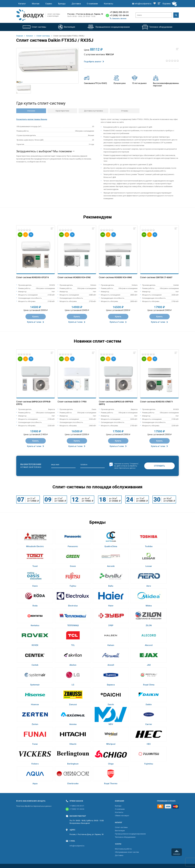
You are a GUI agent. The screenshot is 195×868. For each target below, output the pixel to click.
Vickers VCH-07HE (82, 277)
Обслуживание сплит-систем (127, 852)
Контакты (108, 4)
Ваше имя (55, 465)
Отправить (159, 466)
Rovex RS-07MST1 (164, 402)
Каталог (22, 4)
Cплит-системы (43, 36)
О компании (92, 4)
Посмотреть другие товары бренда (32, 119)
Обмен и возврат (122, 816)
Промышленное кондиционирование (130, 834)
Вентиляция (120, 831)
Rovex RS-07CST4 (40, 277)
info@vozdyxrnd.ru (77, 846)
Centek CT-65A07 (164, 277)
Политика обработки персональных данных (34, 806)
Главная (20, 36)
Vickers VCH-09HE (123, 277)
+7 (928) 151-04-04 (119, 15)
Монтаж (36, 4)
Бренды (62, 4)
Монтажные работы (123, 849)
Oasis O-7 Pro (80, 402)
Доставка (76, 4)
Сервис (49, 4)
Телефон (84, 465)
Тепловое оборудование (125, 837)
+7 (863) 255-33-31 (119, 12)
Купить (36, 317)
